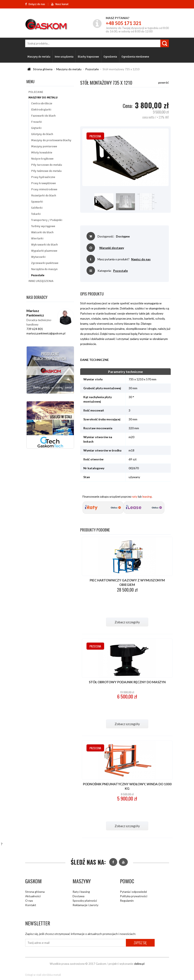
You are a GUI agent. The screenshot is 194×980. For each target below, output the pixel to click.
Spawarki (37, 202)
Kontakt (31, 905)
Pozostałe (92, 69)
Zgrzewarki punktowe (45, 263)
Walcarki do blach (42, 232)
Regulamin (127, 901)
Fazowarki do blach (43, 116)
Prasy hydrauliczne (43, 177)
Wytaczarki (38, 257)
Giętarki (36, 128)
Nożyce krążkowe (42, 159)
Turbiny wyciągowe (43, 226)
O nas (29, 901)
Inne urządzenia (64, 57)
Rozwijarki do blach (44, 195)
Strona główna (43, 69)
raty (135, 496)
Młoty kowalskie (42, 153)
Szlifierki (37, 208)
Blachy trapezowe (88, 57)
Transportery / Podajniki (47, 220)
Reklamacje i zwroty (85, 905)
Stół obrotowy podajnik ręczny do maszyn (127, 682)
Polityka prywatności (134, 896)
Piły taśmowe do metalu (46, 171)
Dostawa (78, 896)
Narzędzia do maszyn (44, 269)
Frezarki (36, 122)
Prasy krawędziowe (43, 183)
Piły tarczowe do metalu (47, 165)
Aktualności (33, 896)
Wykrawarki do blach (44, 245)
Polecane (36, 92)
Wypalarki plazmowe (44, 251)
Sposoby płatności (85, 901)
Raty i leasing (81, 892)
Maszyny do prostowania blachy (51, 140)
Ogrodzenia (110, 57)
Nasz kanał (60, 4)
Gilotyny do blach (42, 134)
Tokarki (36, 214)
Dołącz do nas (35, 4)
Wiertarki (37, 238)
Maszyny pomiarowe (44, 146)
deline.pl (139, 964)
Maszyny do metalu (39, 57)
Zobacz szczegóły (127, 622)
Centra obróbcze (42, 103)
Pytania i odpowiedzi (133, 892)
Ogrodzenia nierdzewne (135, 57)
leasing (147, 496)
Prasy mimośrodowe (44, 189)
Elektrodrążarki (41, 110)
